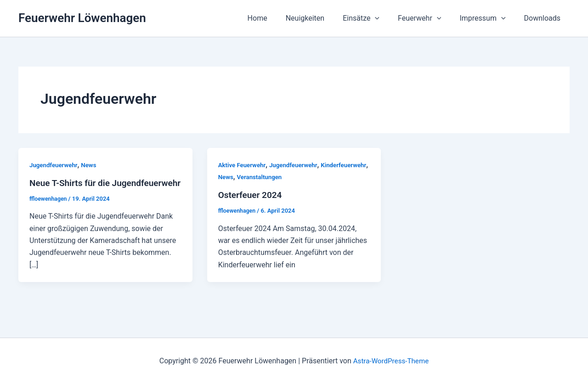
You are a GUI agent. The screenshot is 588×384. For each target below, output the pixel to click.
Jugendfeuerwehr (55, 165)
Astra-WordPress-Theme (391, 361)
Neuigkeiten (322, 18)
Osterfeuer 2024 (252, 195)
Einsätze (374, 18)
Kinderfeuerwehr (242, 177)
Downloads (544, 18)
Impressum (488, 18)
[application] (388, 18)
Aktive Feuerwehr (243, 165)
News (92, 165)
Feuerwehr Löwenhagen (82, 18)
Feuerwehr (429, 18)
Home (278, 18)
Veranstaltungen (313, 177)
